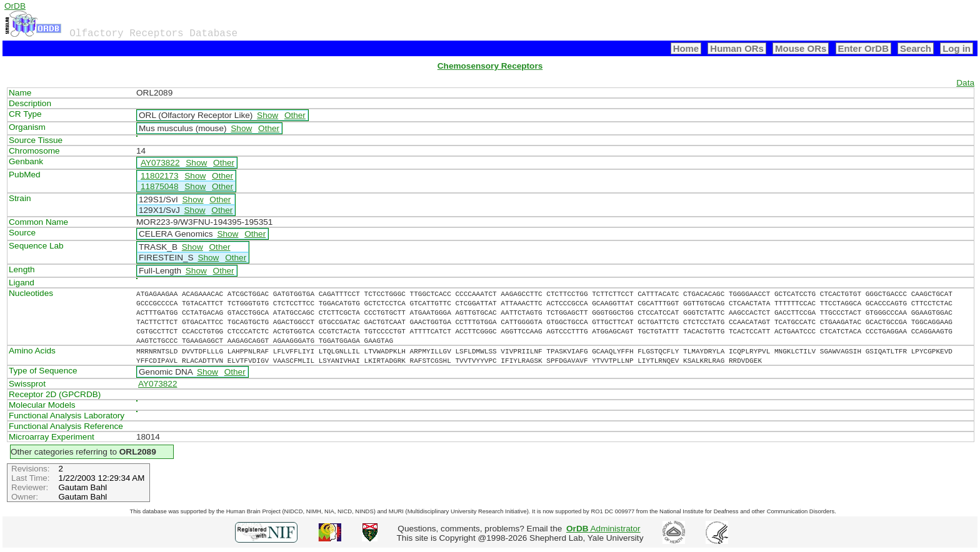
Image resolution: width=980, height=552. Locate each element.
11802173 (159, 176)
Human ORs (737, 48)
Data (965, 83)
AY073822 (160, 163)
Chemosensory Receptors (490, 66)
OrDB (15, 6)
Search (916, 48)
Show (267, 115)
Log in (957, 48)
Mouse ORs (801, 48)
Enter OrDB (863, 48)
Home (686, 48)
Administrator (603, 529)
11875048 (159, 186)
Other (295, 115)
